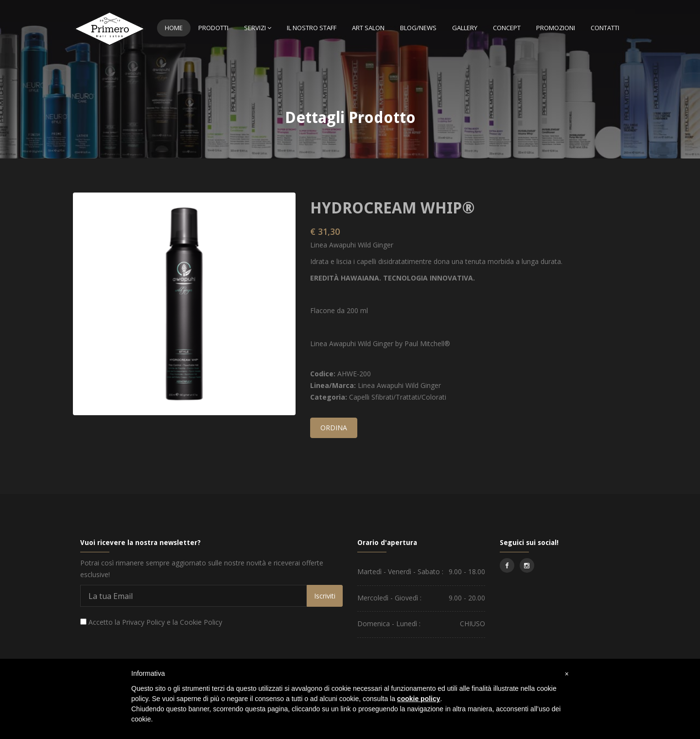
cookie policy (419, 699)
